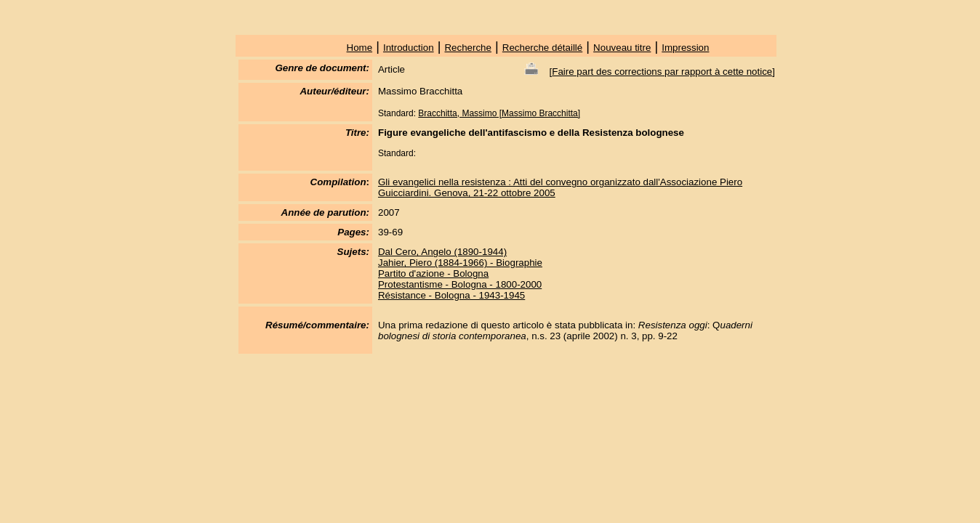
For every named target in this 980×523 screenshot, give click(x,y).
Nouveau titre (622, 48)
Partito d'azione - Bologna (433, 273)
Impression (685, 48)
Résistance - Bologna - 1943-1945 (451, 295)
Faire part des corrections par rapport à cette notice (662, 72)
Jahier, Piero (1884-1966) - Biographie (460, 263)
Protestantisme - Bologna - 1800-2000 (460, 284)
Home (360, 48)
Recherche (467, 48)
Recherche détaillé (542, 48)
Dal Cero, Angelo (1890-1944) (442, 252)
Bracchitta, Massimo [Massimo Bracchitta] (499, 113)
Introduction (409, 48)
